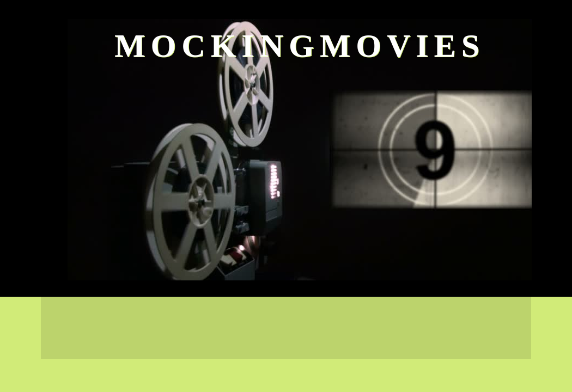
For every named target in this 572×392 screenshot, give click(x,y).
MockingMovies (300, 46)
